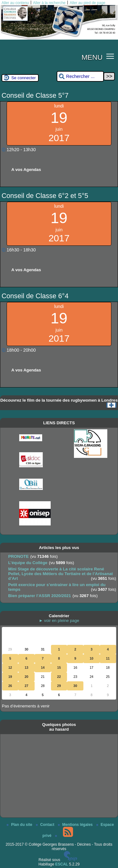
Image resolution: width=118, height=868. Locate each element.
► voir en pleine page (59, 621)
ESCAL (62, 864)
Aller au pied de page (87, 3)
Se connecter (24, 78)
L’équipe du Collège (28, 563)
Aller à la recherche (49, 3)
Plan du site (20, 825)
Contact (46, 825)
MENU (92, 57)
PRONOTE (18, 556)
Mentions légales (76, 825)
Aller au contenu (15, 3)
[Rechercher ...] (80, 77)
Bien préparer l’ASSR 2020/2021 (39, 596)
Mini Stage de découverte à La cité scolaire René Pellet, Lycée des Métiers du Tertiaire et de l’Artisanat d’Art (61, 574)
